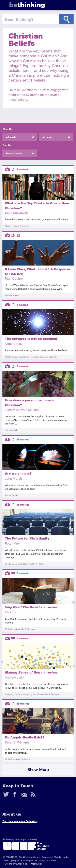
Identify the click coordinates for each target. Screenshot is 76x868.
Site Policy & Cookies (16, 864)
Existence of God (13, 564)
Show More (38, 769)
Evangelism (25, 226)
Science (53, 357)
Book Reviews (12, 226)
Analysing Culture (13, 694)
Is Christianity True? (32, 90)
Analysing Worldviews (33, 694)
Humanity (9, 495)
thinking (27, 5)
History (41, 564)
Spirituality (26, 759)
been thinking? (19, 19)
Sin (17, 495)
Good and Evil (30, 564)
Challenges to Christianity (17, 357)
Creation (35, 357)
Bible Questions (12, 629)
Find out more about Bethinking (20, 821)
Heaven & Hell (12, 295)
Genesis (44, 357)
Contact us (37, 864)
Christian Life (11, 430)
